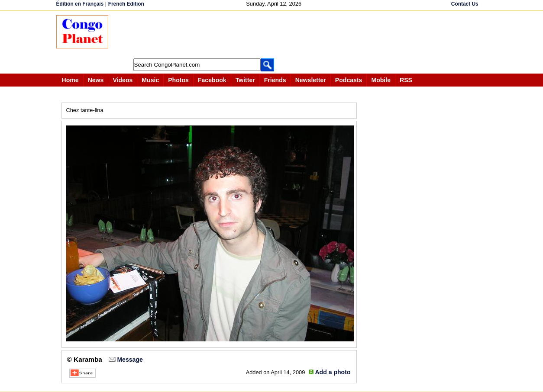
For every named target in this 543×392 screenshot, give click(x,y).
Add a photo (333, 372)
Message (130, 360)
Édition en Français (80, 4)
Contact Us (465, 4)
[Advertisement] (275, 35)
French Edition (126, 4)
